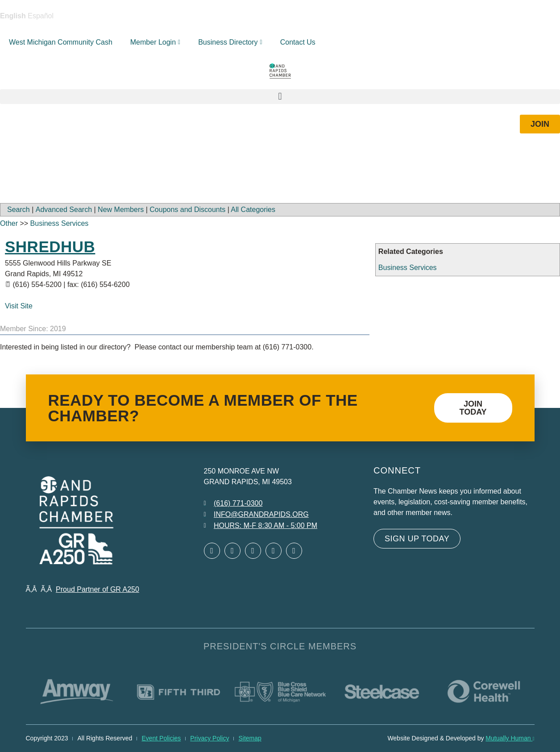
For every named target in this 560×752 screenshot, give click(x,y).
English (13, 16)
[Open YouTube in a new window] (294, 551)
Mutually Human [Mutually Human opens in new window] (510, 738)
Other (9, 223)
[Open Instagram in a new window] (274, 551)
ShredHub (50, 247)
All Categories (253, 210)
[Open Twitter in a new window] (232, 551)
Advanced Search (64, 210)
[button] (280, 97)
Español (41, 16)
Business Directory (230, 42)
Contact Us (298, 42)
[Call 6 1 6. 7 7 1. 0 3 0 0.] (233, 503)
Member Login (155, 42)
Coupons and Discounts (187, 210)
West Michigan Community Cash (61, 42)
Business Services (408, 268)
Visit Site (19, 306)
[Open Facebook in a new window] (212, 551)
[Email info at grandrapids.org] (256, 515)
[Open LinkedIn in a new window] (253, 551)
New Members (121, 210)
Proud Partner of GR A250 (97, 589)
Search (19, 210)
